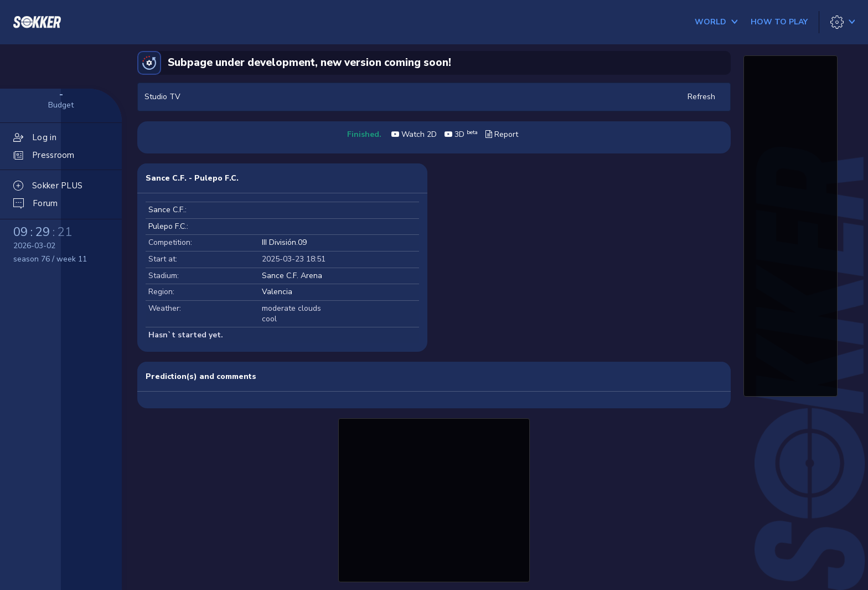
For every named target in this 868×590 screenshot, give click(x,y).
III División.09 (284, 242)
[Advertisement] (434, 499)
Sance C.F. (167, 210)
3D (461, 134)
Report (502, 134)
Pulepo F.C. (167, 226)
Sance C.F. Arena (292, 276)
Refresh (701, 97)
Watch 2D (414, 134)
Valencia (277, 292)
